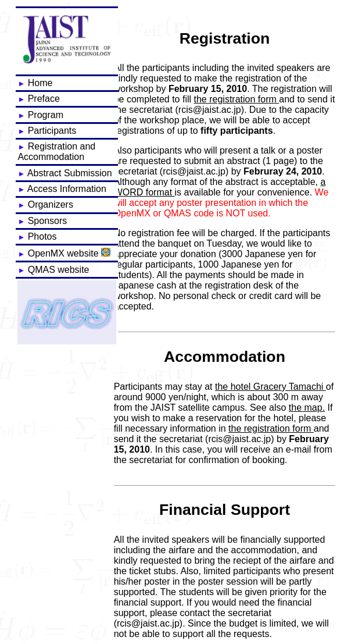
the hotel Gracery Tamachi (270, 387)
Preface (38, 99)
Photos (37, 236)
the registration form (237, 99)
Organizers (45, 204)
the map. (307, 408)
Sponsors (42, 221)
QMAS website (53, 270)
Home (35, 83)
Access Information (62, 189)
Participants (47, 131)
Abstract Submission (64, 173)
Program (40, 115)
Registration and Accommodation (56, 152)
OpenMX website (64, 253)
